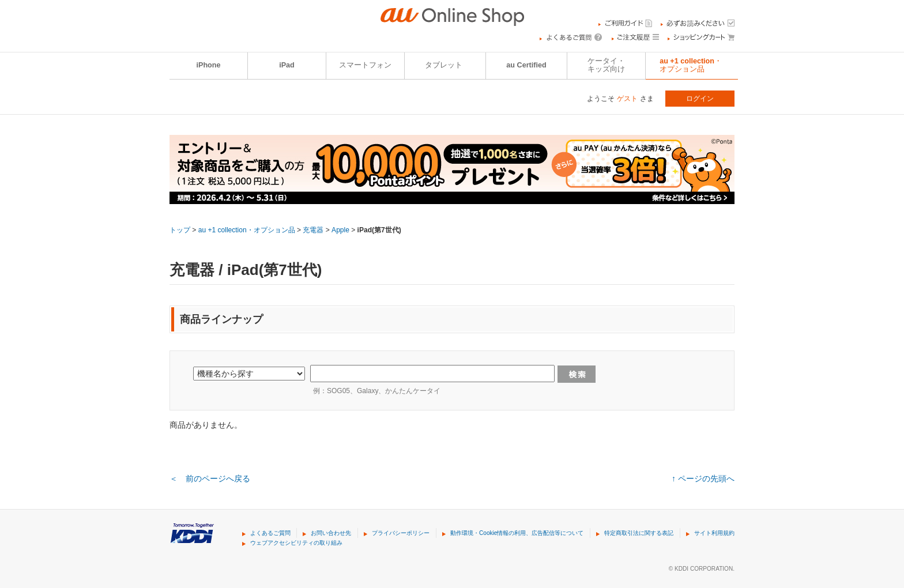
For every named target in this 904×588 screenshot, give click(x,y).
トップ (180, 230)
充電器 (313, 230)
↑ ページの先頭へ (703, 478)
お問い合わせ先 (331, 533)
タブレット (444, 65)
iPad (287, 65)
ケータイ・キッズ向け (606, 65)
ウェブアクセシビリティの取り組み (296, 543)
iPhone (209, 65)
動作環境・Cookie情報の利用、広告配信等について (517, 533)
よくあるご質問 (270, 533)
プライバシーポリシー (401, 533)
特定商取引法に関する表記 (639, 533)
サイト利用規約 (714, 533)
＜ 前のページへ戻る (210, 478)
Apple (340, 230)
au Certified (526, 65)
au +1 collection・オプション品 (691, 65)
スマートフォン (365, 65)
